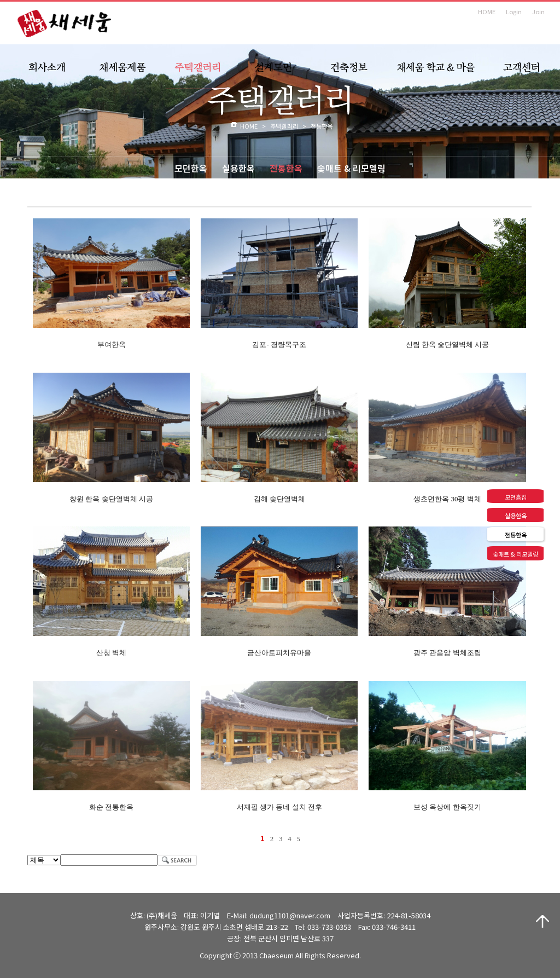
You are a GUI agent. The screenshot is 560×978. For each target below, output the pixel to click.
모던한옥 (191, 168)
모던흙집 (516, 497)
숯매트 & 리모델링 (351, 168)
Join (538, 11)
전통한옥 (286, 168)
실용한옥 (238, 168)
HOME (487, 11)
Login (514, 11)
